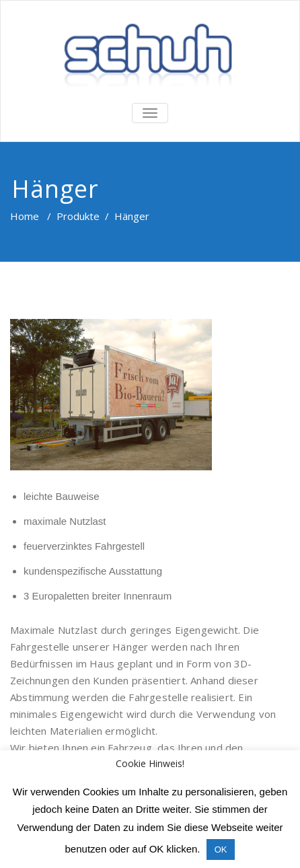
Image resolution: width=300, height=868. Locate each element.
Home (25, 216)
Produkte (78, 216)
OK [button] (221, 849)
